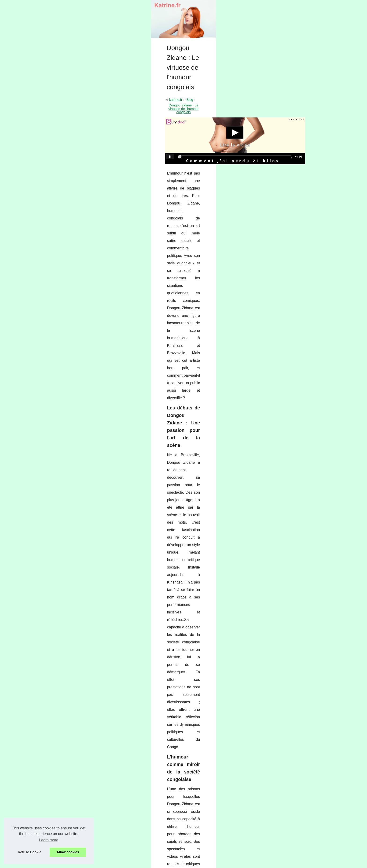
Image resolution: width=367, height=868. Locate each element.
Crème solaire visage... (277, 530)
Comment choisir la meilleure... (283, 732)
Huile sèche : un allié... (277, 498)
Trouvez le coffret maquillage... (283, 636)
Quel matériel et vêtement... (280, 339)
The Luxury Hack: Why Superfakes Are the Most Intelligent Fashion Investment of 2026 (139, 731)
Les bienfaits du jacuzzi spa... (282, 796)
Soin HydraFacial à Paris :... (280, 775)
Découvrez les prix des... (278, 403)
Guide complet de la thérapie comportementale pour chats (85, 706)
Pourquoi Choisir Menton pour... (283, 785)
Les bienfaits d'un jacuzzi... (280, 615)
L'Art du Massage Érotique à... (282, 658)
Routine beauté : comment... (281, 393)
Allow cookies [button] (68, 852)
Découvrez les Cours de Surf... (283, 817)
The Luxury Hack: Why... (278, 425)
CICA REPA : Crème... (276, 540)
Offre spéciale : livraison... (279, 551)
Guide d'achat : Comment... (280, 604)
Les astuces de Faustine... (279, 466)
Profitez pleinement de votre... (282, 700)
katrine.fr (54, 212)
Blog (68, 212)
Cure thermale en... (274, 361)
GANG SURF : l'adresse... (279, 828)
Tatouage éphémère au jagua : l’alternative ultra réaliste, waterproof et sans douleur (212, 706)
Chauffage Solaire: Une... (278, 722)
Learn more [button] (49, 840)
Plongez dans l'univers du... (280, 753)
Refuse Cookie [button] (29, 852)
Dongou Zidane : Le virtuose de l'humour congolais (114, 212)
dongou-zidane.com (107, 581)
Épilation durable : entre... (279, 382)
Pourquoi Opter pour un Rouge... (284, 488)
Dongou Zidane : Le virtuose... (282, 445)
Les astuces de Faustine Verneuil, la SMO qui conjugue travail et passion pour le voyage (141, 755)
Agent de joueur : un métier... (281, 838)
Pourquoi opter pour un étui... (281, 572)
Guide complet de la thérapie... (283, 456)
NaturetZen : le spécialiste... (280, 678)
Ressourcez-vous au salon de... (283, 668)
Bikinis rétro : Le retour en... (280, 583)
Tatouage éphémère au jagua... (283, 435)
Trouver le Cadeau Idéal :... (280, 508)
